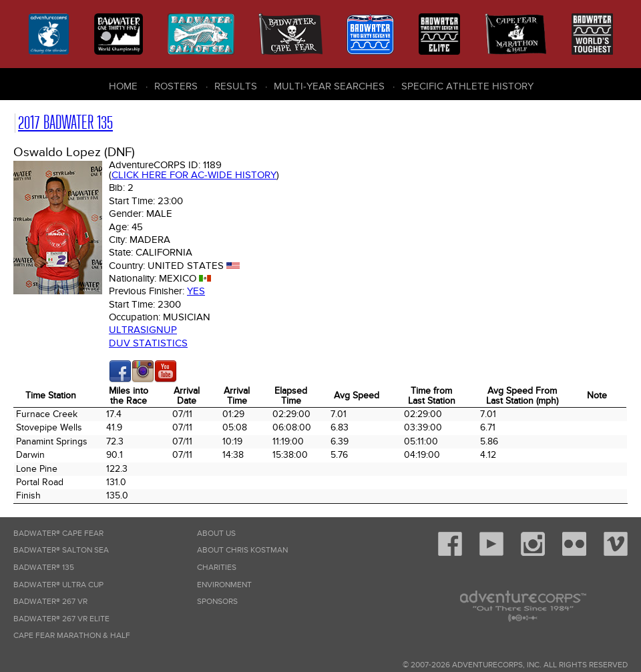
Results (236, 86)
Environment (224, 585)
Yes (196, 291)
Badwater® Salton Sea (61, 550)
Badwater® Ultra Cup (58, 585)
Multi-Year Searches (329, 86)
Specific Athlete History (467, 86)
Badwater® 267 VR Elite (61, 619)
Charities (217, 568)
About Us (216, 534)
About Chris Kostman (242, 550)
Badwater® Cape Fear (58, 534)
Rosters (176, 86)
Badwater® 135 (44, 568)
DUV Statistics (148, 343)
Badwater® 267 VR (50, 602)
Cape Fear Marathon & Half (72, 636)
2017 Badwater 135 (65, 122)
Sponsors (217, 602)
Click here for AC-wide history (194, 175)
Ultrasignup (143, 330)
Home (123, 86)
